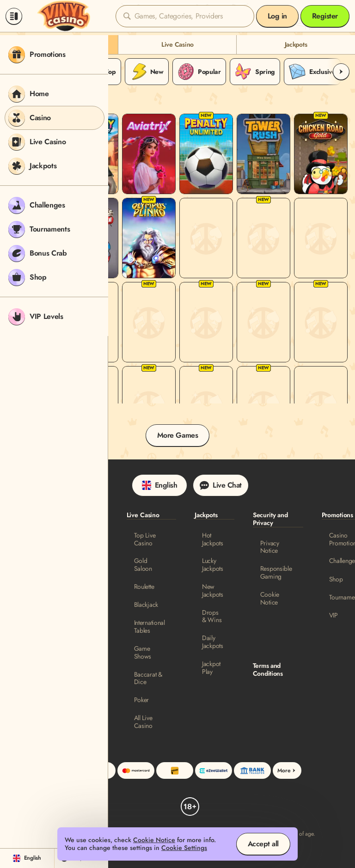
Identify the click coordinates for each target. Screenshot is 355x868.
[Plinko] (206, 322)
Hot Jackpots (213, 539)
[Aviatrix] (149, 154)
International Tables (150, 627)
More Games (177, 435)
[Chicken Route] (263, 406)
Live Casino (177, 44)
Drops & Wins (212, 617)
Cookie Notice (270, 599)
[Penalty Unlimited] (206, 154)
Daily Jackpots (213, 642)
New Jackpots (213, 591)
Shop (336, 579)
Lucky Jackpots (213, 565)
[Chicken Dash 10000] (149, 406)
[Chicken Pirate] (321, 238)
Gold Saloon (143, 565)
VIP (334, 615)
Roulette (144, 587)
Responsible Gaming (276, 573)
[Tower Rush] (263, 154)
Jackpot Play (211, 668)
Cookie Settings (184, 848)
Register (325, 16)
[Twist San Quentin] (263, 322)
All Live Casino (143, 722)
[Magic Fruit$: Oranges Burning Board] (321, 322)
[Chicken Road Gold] (321, 154)
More (287, 770)
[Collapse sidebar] (14, 16)
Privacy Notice (270, 547)
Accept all (263, 844)
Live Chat (221, 485)
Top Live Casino (145, 539)
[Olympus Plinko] (149, 238)
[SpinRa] (321, 406)
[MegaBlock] (149, 322)
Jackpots (296, 44)
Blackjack (146, 605)
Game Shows (143, 653)
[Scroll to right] (341, 72)
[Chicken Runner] (263, 238)
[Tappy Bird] (206, 406)
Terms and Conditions (268, 670)
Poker (142, 700)
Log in (277, 16)
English (160, 485)
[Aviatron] (206, 238)
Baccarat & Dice (148, 679)
